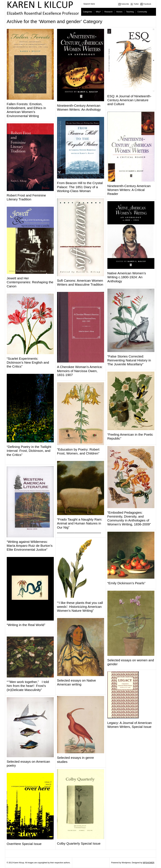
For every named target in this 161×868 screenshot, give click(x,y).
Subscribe (125, 4)
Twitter (136, 4)
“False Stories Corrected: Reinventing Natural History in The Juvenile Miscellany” (129, 360)
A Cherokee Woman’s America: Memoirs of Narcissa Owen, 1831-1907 (80, 371)
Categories (88, 12)
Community (142, 12)
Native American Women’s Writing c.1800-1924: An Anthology (127, 277)
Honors (119, 12)
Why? (98, 12)
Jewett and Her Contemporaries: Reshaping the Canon (30, 282)
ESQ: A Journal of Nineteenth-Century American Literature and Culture (129, 100)
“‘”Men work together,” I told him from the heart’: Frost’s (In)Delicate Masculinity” (28, 686)
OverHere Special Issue (24, 844)
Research (108, 12)
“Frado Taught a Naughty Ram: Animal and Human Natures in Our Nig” (80, 523)
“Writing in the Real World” (26, 625)
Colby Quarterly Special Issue (79, 843)
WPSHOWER (149, 863)
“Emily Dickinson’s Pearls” (126, 583)
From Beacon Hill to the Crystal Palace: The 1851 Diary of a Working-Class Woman (80, 187)
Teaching (130, 12)
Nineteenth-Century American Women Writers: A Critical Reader (129, 190)
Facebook (147, 4)
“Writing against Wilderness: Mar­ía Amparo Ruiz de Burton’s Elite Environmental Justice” (30, 546)
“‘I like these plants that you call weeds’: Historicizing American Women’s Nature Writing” (80, 607)
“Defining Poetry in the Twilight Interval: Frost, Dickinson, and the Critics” (29, 451)
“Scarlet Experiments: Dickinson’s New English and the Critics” (28, 362)
